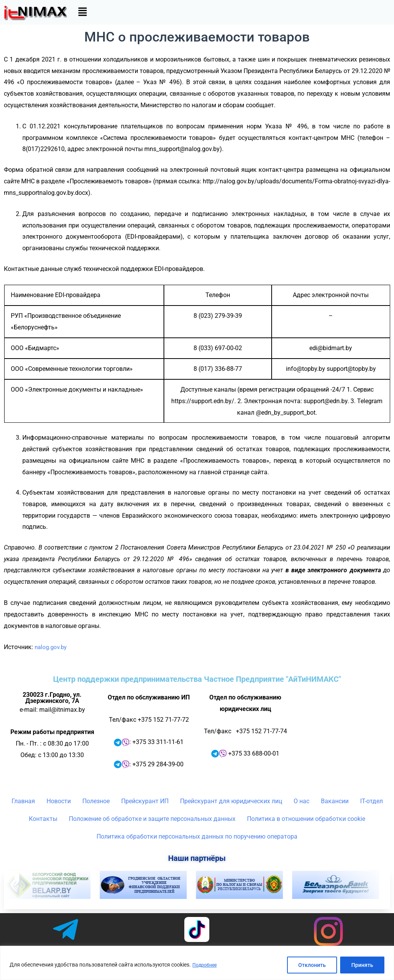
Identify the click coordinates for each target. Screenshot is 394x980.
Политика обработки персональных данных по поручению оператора (197, 836)
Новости (59, 801)
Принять (362, 965)
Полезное (96, 801)
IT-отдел (371, 801)
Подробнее (206, 965)
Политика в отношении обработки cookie (306, 819)
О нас (301, 801)
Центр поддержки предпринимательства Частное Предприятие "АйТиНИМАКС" (197, 679)
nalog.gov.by (52, 647)
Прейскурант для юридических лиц (231, 801)
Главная (23, 801)
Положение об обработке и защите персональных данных (152, 819)
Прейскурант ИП (145, 801)
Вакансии (335, 801)
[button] (82, 12)
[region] (197, 963)
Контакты (43, 819)
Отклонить (312, 965)
